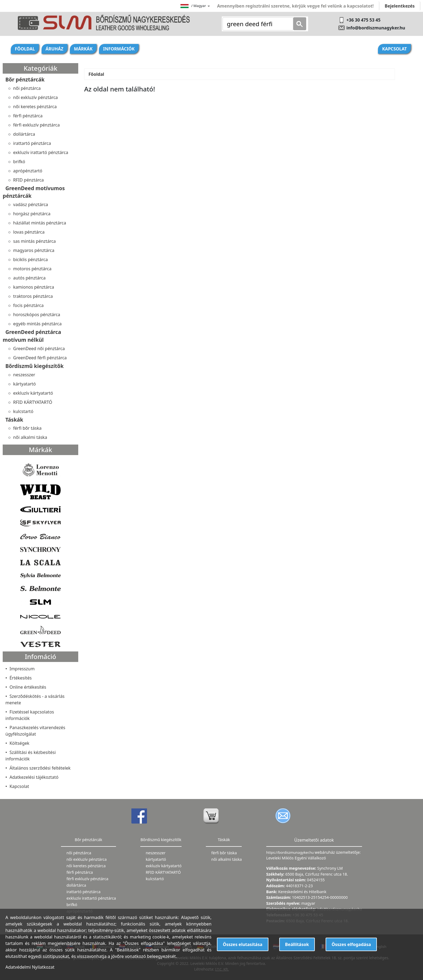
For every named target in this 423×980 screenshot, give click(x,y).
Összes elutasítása (243, 944)
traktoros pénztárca (33, 296)
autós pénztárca (29, 278)
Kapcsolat (394, 49)
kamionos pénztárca (34, 287)
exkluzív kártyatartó (33, 393)
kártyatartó (25, 384)
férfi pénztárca (28, 116)
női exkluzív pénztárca (36, 97)
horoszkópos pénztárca (37, 315)
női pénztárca (27, 88)
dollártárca (24, 134)
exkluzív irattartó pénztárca (41, 152)
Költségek (19, 743)
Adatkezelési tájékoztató (34, 777)
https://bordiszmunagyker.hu (290, 852)
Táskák (14, 420)
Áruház (54, 49)
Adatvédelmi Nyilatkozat (30, 967)
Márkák (83, 49)
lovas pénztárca (29, 232)
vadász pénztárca (31, 204)
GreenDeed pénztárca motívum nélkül (32, 336)
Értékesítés (21, 678)
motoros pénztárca (32, 269)
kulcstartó (23, 411)
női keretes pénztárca (35, 107)
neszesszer (24, 375)
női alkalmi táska (30, 437)
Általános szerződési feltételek (40, 768)
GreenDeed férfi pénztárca (40, 358)
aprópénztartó (28, 171)
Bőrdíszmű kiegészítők (35, 366)
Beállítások (297, 944)
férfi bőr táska (27, 428)
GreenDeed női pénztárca (39, 349)
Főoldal (25, 49)
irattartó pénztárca (32, 143)
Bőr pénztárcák (25, 79)
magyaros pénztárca (34, 250)
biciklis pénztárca (30, 259)
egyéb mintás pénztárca (37, 324)
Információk (119, 49)
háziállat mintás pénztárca (40, 223)
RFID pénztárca (29, 180)
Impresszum (22, 669)
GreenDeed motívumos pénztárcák (34, 192)
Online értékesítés (28, 687)
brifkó (19, 162)
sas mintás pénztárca (35, 241)
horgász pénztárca (32, 214)
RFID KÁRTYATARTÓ (33, 402)
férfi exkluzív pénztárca (37, 125)
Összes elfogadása (351, 944)
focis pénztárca (28, 305)
